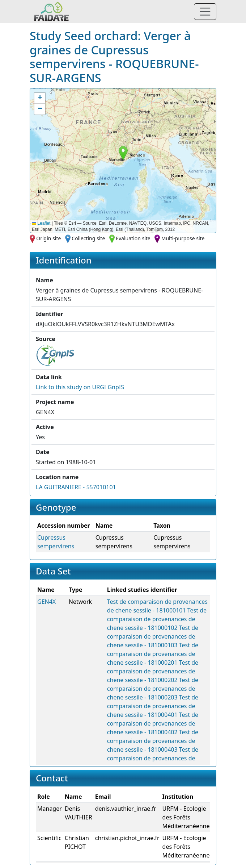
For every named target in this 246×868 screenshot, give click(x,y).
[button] (123, 153)
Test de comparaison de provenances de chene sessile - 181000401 (153, 706)
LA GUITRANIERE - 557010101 (76, 487)
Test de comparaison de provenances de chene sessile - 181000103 (153, 636)
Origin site (48, 238)
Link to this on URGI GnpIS (80, 387)
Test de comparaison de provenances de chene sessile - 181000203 (153, 689)
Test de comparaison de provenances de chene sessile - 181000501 (153, 758)
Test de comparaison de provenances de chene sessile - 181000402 (153, 723)
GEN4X (46, 602)
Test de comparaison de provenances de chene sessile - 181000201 (153, 654)
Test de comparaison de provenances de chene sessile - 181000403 (153, 741)
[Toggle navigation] (205, 12)
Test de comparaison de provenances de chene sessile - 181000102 (157, 619)
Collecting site (88, 238)
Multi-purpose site (183, 238)
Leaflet (41, 223)
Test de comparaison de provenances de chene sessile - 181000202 (153, 671)
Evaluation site (133, 238)
